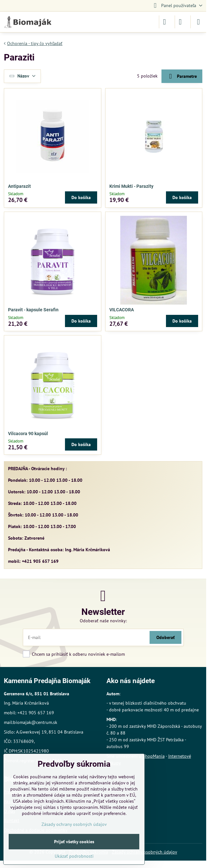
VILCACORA (122, 310)
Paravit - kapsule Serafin (33, 310)
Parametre (182, 76)
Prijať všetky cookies (74, 842)
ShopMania (154, 756)
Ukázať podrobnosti (74, 856)
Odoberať (165, 637)
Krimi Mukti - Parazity (131, 186)
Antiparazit (19, 186)
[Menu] (198, 22)
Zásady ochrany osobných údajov (74, 824)
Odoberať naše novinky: (103, 621)
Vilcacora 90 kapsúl (28, 434)
